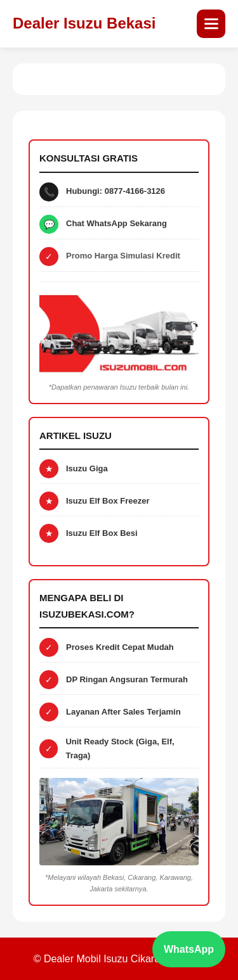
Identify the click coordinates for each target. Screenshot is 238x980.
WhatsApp (189, 949)
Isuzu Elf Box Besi (102, 533)
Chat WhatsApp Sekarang (116, 223)
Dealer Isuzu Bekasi (84, 23)
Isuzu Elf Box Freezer (108, 501)
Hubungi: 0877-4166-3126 (116, 191)
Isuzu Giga (87, 468)
